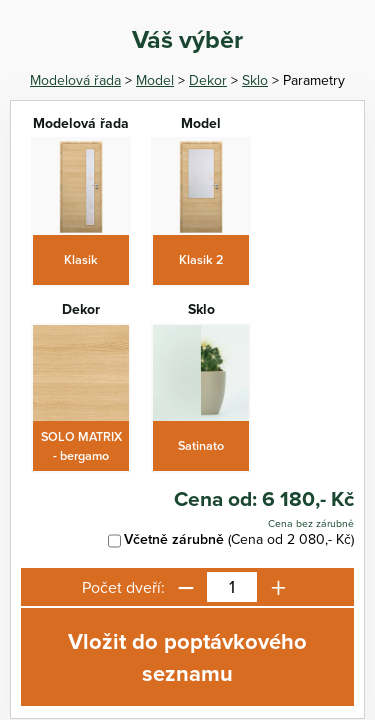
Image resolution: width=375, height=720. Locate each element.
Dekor (208, 80)
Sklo (255, 80)
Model (155, 80)
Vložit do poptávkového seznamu (187, 657)
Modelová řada (75, 80)
